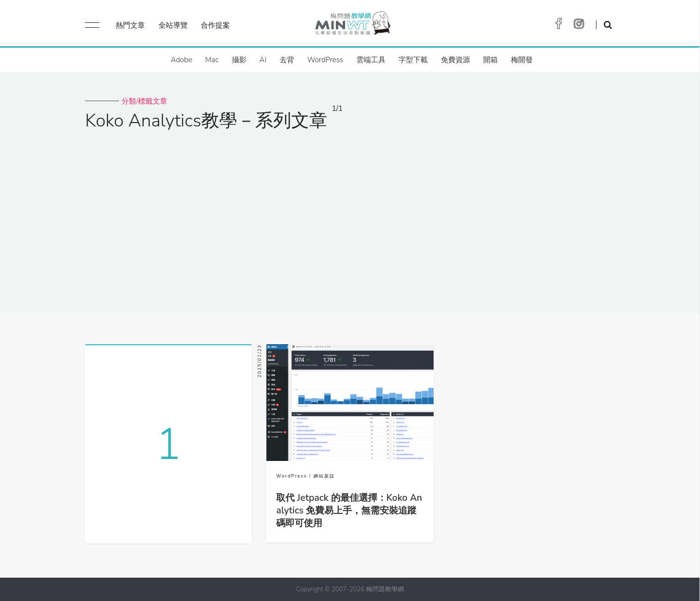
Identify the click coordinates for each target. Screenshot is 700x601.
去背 (287, 60)
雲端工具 (371, 60)
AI (263, 60)
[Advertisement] (350, 215)
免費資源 (455, 60)
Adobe (181, 60)
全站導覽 (173, 25)
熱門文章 (130, 25)
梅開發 (522, 60)
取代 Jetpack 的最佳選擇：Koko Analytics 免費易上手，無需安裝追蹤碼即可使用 (349, 511)
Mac (212, 60)
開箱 (490, 60)
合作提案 (215, 25)
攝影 (239, 60)
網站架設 (324, 476)
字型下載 (413, 60)
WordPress (325, 60)
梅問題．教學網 (352, 26)
